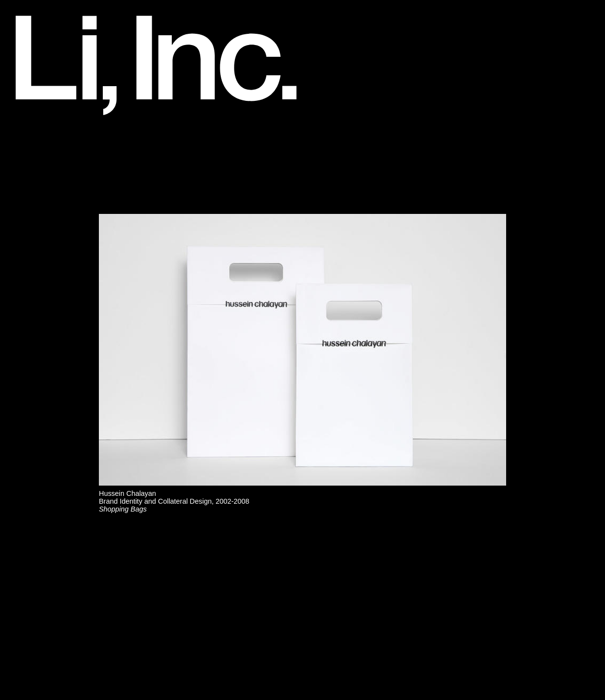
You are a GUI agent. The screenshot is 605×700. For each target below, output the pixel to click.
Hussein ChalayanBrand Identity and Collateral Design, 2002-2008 (174, 501)
